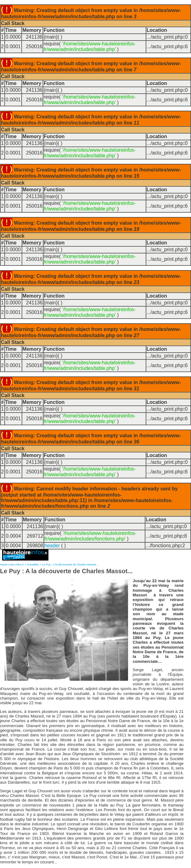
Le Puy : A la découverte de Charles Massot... (70, 565)
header (52, 546)
